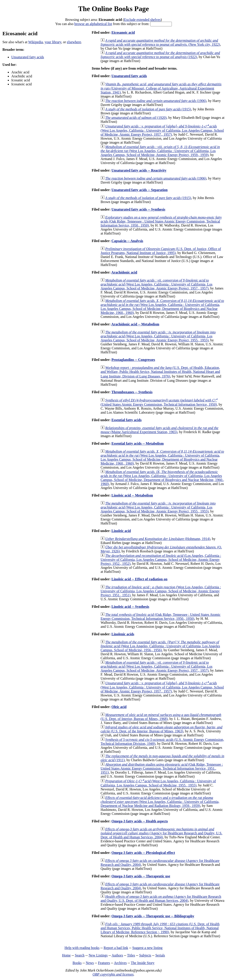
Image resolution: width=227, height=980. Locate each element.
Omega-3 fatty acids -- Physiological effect (143, 853)
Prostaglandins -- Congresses (133, 360)
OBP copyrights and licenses (113, 974)
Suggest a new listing (147, 948)
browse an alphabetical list (93, 24)
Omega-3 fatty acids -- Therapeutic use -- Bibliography (153, 916)
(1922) (160, 55)
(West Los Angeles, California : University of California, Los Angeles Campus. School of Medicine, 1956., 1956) (160, 646)
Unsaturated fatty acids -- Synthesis (138, 209)
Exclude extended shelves (142, 20)
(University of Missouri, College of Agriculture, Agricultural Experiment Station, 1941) (161, 88)
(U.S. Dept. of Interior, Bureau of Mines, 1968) (161, 717)
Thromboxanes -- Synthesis (132, 392)
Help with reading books (82, 948)
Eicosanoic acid (123, 32)
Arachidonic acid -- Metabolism (135, 324)
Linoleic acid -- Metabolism (132, 495)
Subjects (145, 955)
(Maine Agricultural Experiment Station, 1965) (159, 430)
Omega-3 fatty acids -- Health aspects (140, 821)
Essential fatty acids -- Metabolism (138, 443)
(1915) (148, 109)
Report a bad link (116, 948)
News (90, 963)
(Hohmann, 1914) (158, 539)
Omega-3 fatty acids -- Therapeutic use (141, 876)
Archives (120, 963)
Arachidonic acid (124, 272)
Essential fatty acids (127, 420)
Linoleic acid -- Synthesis (130, 607)
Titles (131, 955)
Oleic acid (119, 707)
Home (66, 955)
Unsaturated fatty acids (28, 57)
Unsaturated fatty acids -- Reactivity (139, 170)
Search (80, 955)
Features (104, 963)
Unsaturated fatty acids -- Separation (140, 190)
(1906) (156, 101)
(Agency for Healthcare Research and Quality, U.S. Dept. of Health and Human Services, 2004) (161, 833)
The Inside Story (143, 963)
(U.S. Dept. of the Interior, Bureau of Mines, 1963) (161, 729)
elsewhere (74, 42)
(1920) (136, 118)
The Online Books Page (113, 9)
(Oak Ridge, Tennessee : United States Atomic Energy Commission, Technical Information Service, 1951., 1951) (162, 768)
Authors (117, 955)
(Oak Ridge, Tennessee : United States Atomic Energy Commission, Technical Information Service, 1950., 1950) (161, 221)
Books (77, 963)
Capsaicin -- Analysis (127, 241)
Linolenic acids (123, 634)
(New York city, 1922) (160, 42)
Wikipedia (35, 42)
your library (53, 42)
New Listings (98, 955)
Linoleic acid (121, 531)
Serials (160, 955)
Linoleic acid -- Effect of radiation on (139, 579)
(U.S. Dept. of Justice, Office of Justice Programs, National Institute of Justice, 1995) (161, 251)
